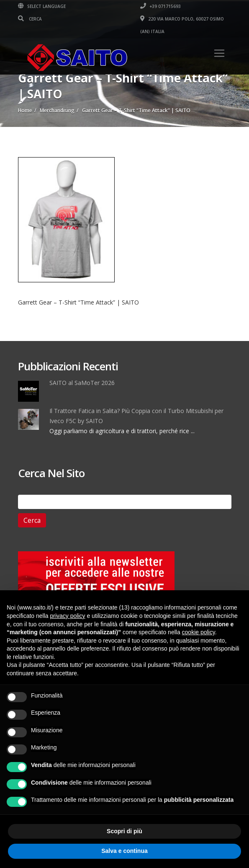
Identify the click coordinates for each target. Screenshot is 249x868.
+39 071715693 (160, 6)
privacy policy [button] (68, 616)
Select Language (42, 6)
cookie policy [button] (199, 632)
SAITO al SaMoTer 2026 (82, 383)
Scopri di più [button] (124, 831)
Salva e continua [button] (124, 851)
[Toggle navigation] (219, 53)
